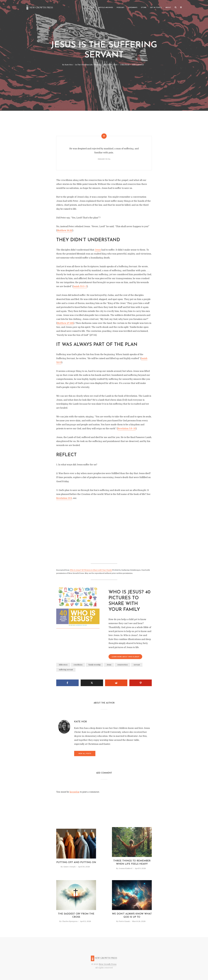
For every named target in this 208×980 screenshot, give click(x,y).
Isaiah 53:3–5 (80, 286)
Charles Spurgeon (70, 921)
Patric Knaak (124, 921)
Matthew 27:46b (65, 323)
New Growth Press (108, 964)
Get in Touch (156, 8)
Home (92, 8)
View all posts (85, 754)
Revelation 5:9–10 (127, 429)
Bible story (63, 665)
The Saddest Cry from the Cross (76, 915)
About (168, 8)
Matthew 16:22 (65, 230)
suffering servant (66, 670)
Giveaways (133, 8)
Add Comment (138, 65)
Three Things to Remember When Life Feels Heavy (132, 862)
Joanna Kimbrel (125, 868)
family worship (95, 665)
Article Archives (106, 8)
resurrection (123, 665)
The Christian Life (85, 65)
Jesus (98, 250)
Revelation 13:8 (64, 498)
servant (137, 665)
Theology (97, 65)
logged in (74, 792)
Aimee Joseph (69, 867)
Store (144, 8)
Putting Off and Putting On (76, 862)
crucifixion (78, 665)
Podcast (121, 8)
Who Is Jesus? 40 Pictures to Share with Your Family (91, 570)
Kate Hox (69, 65)
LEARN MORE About (125, 657)
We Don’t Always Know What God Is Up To (132, 915)
